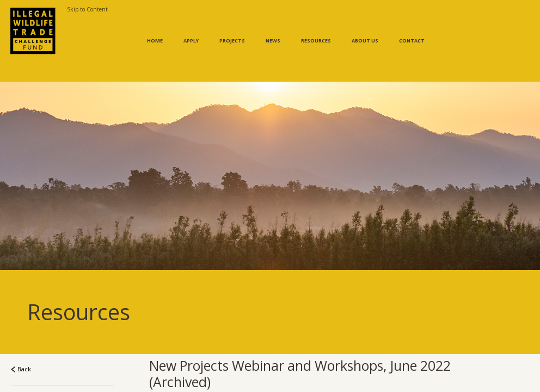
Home (155, 30)
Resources (316, 30)
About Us (365, 30)
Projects (232, 30)
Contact (412, 30)
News (273, 30)
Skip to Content (87, 9)
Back (21, 347)
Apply (191, 30)
